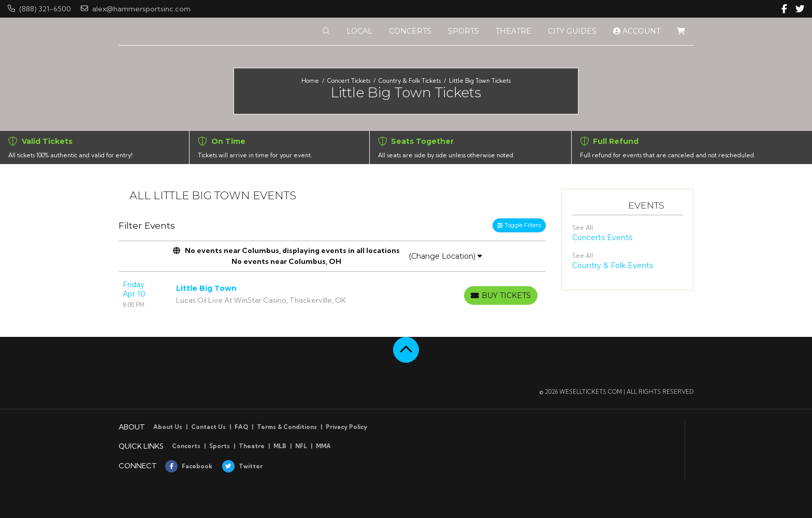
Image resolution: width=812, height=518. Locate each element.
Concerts (186, 446)
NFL (301, 446)
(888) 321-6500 (39, 9)
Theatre (252, 446)
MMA (323, 446)
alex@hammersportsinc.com (136, 9)
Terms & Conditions (287, 427)
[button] (326, 31)
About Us (168, 427)
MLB (280, 446)
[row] (332, 294)
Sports (220, 446)
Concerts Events (602, 238)
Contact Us (208, 427)
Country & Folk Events (613, 265)
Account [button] (637, 31)
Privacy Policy (346, 427)
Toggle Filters (519, 225)
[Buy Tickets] (501, 295)
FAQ (241, 427)
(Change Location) (445, 256)
